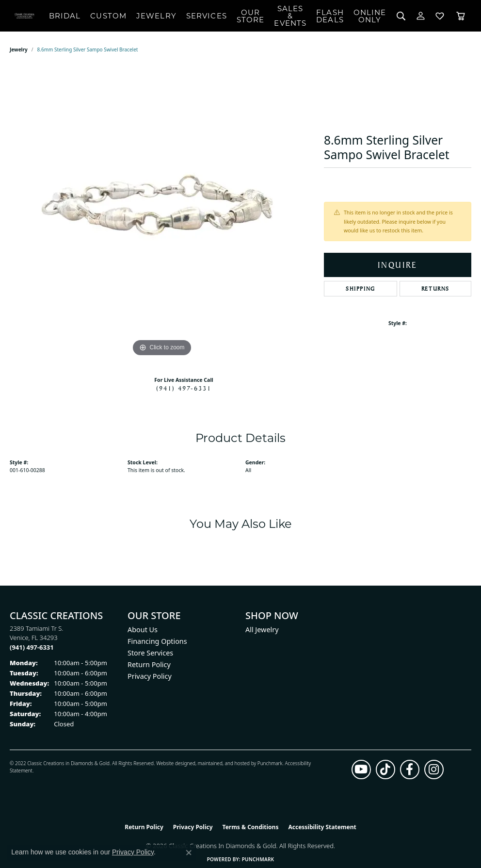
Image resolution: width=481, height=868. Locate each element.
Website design (173, 763)
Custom (108, 16)
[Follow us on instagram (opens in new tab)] (434, 770)
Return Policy (149, 664)
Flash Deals (330, 16)
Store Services (150, 653)
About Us (143, 630)
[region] (162, 213)
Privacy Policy (150, 676)
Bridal (65, 16)
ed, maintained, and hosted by (223, 763)
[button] (401, 16)
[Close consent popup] (189, 852)
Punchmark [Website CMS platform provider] (258, 859)
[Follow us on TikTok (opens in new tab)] (385, 770)
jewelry (19, 49)
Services (207, 16)
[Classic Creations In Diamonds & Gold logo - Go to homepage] (24, 16)
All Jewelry (262, 630)
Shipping (361, 289)
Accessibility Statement (322, 827)
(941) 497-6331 (184, 388)
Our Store (251, 16)
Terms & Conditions (251, 827)
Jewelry (156, 16)
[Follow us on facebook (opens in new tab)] (410, 770)
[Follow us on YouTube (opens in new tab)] (361, 770)
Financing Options (157, 641)
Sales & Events (290, 16)
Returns (435, 289)
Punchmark (270, 763)
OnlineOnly (370, 16)
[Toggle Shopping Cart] (461, 16)
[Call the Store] (32, 647)
